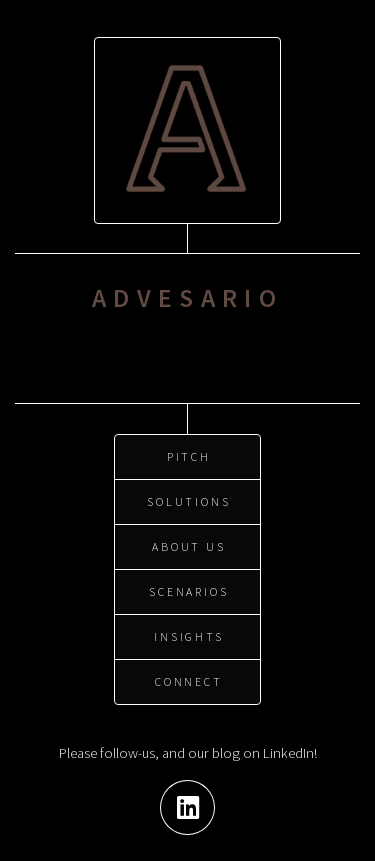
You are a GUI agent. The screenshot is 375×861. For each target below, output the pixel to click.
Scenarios (189, 587)
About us (189, 542)
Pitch (189, 452)
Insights (189, 632)
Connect (189, 677)
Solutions (189, 497)
